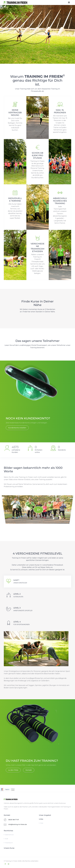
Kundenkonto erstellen (17, 428)
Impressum (8, 843)
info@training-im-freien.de (18, 824)
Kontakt (29, 770)
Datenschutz (9, 835)
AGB (6, 839)
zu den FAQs (13, 770)
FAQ (41, 823)
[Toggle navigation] (69, 2)
